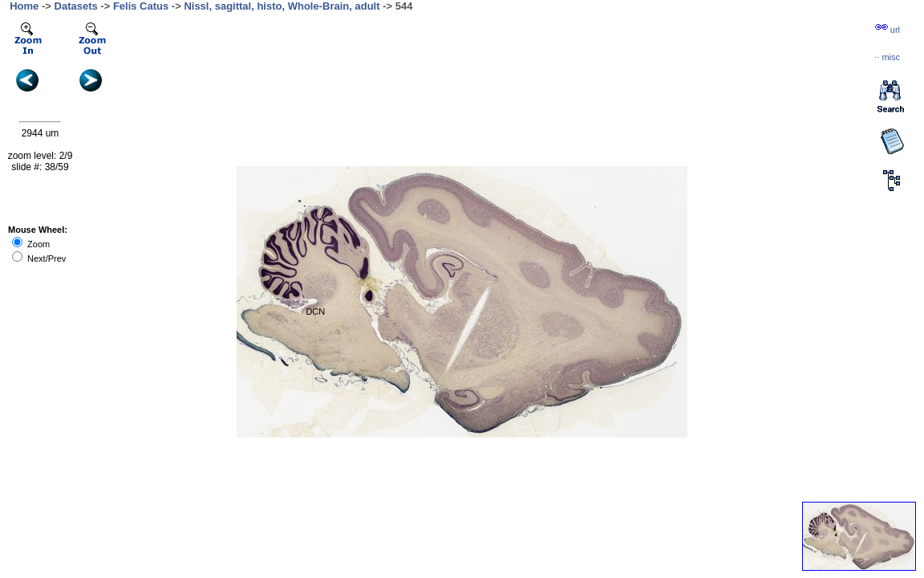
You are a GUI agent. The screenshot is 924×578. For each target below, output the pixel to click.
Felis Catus (141, 6)
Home (24, 6)
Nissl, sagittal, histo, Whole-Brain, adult (282, 6)
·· (887, 57)
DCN (315, 311)
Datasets (76, 6)
